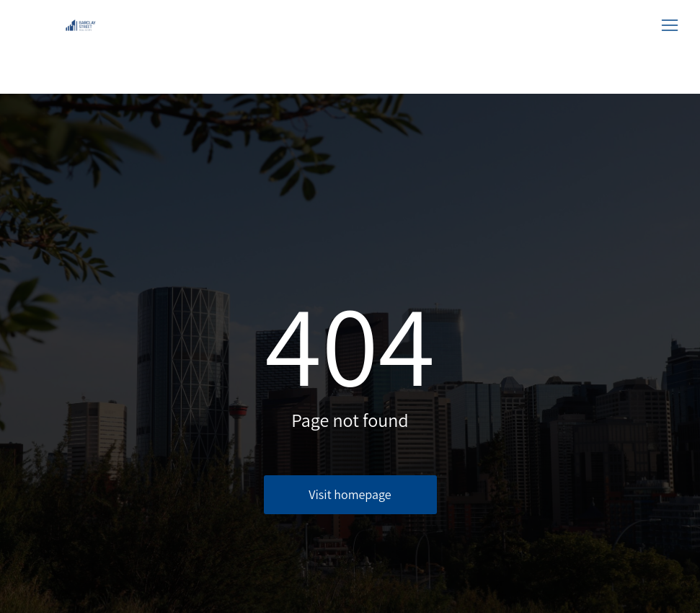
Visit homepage (350, 494)
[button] (670, 25)
